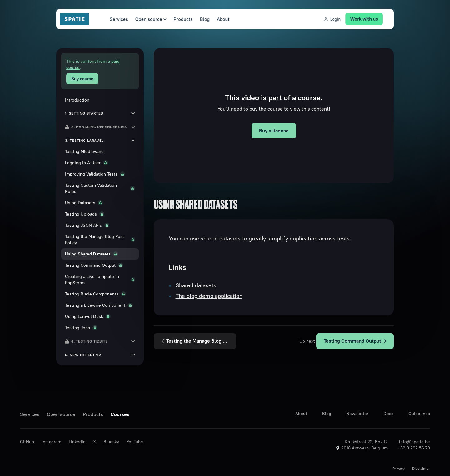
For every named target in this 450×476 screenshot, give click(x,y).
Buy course (82, 79)
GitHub (27, 442)
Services (112, 19)
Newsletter (357, 414)
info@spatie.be (415, 442)
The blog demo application (209, 296)
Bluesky (111, 442)
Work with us (370, 19)
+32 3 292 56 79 (414, 448)
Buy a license (274, 131)
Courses (120, 414)
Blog (203, 19)
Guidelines (419, 414)
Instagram (51, 442)
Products (180, 19)
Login (337, 19)
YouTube (135, 442)
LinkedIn (77, 442)
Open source (146, 19)
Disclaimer (421, 468)
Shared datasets (196, 285)
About (222, 19)
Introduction (77, 100)
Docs (388, 414)
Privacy (399, 468)
